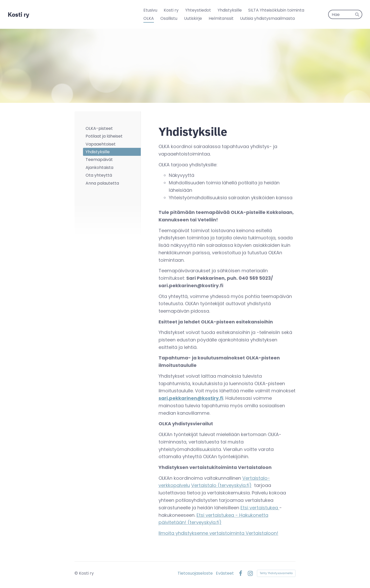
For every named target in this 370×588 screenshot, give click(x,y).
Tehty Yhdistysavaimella (276, 573)
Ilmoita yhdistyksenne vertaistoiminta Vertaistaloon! (218, 533)
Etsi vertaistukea (260, 508)
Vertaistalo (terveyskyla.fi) (221, 485)
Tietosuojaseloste (195, 573)
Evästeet (225, 573)
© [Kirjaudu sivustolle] (77, 573)
